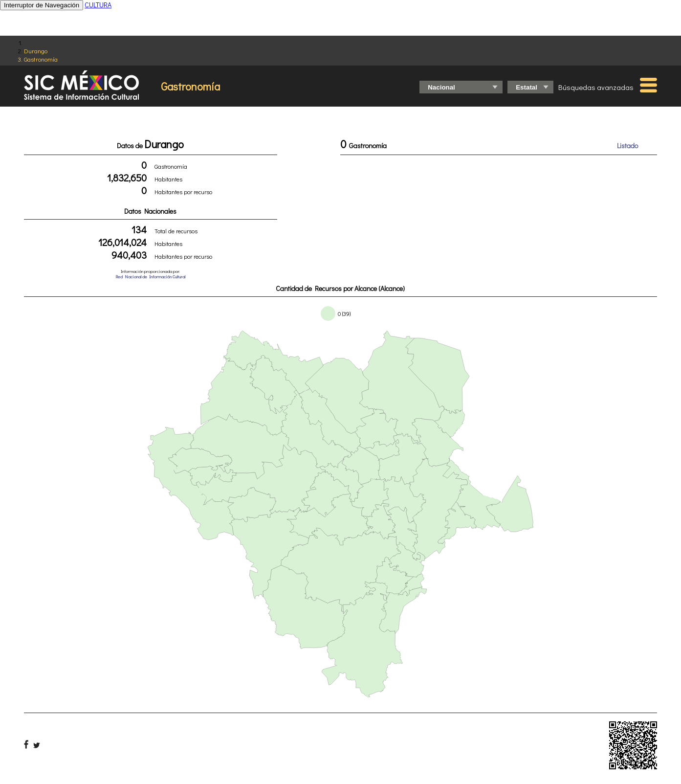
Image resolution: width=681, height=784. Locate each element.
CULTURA (98, 5)
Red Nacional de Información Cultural (150, 277)
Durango (36, 51)
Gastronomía (41, 59)
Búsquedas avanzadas (596, 87)
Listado (627, 146)
